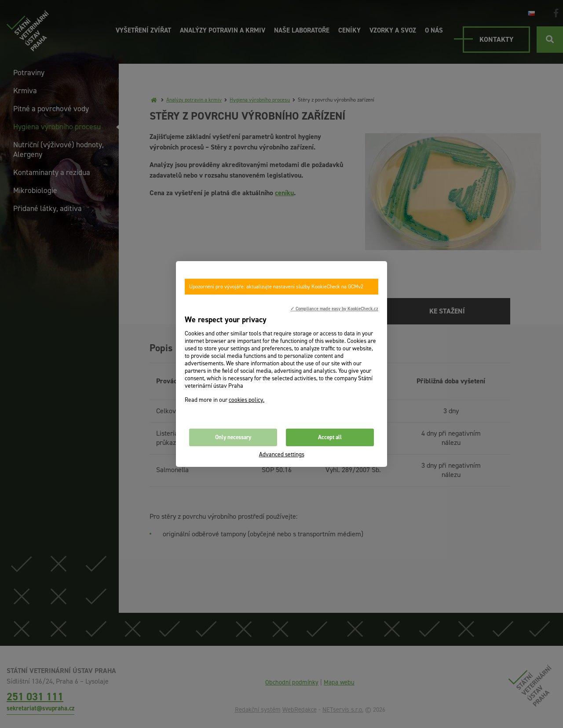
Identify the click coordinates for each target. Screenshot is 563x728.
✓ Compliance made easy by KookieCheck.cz (334, 309)
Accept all (330, 437)
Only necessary (233, 437)
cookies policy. (247, 400)
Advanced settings (282, 454)
